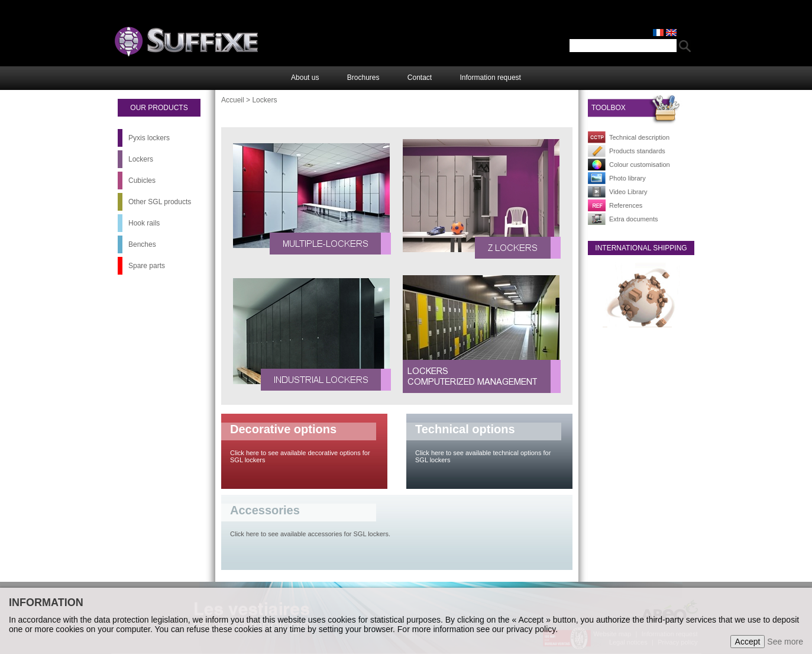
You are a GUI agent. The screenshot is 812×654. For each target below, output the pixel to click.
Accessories (265, 510)
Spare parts (147, 266)
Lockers (141, 159)
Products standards (637, 151)
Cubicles (142, 181)
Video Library (628, 192)
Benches (142, 244)
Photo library (627, 178)
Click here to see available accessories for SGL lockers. (310, 534)
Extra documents (634, 219)
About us (305, 78)
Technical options (465, 429)
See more (785, 642)
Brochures (363, 78)
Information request (491, 78)
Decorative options (283, 429)
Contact (420, 78)
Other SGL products (160, 202)
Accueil (233, 100)
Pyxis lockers (149, 138)
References (626, 205)
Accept (748, 642)
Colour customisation (640, 165)
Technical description (639, 137)
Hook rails (144, 223)
